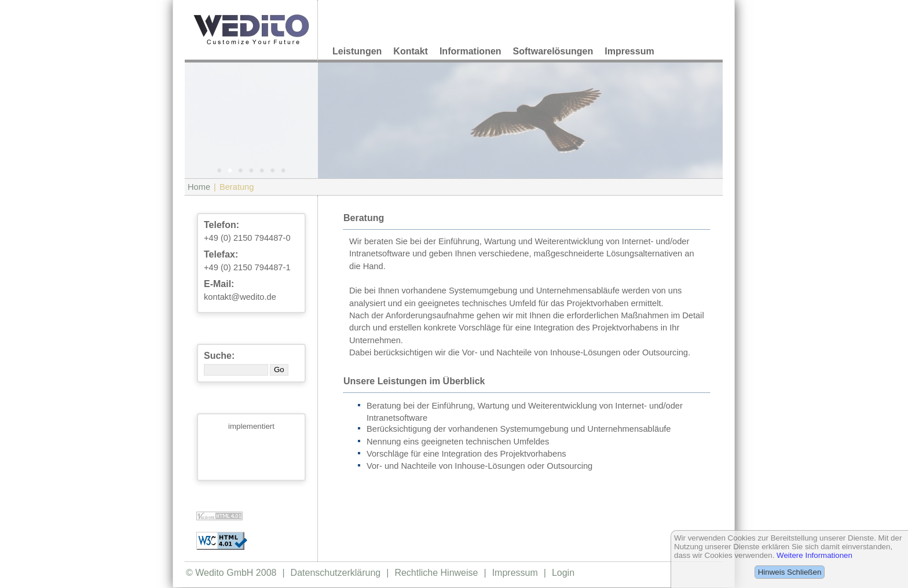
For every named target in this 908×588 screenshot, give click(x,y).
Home (199, 187)
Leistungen (357, 51)
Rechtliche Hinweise (436, 573)
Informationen (471, 51)
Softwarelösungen (553, 51)
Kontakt (411, 51)
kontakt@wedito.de (240, 297)
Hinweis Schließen (790, 572)
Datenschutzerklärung (336, 573)
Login (563, 573)
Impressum (629, 51)
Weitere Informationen (814, 555)
